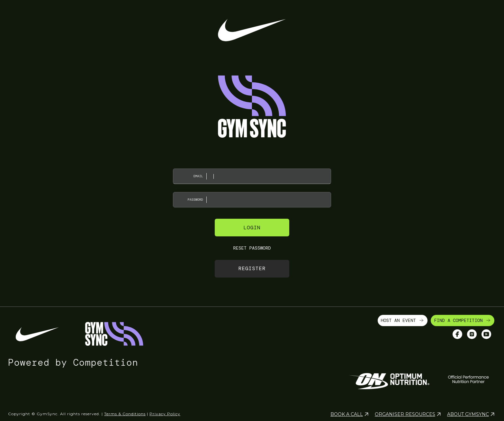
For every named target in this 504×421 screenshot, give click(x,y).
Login (252, 228)
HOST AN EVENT (403, 320)
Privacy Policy (165, 414)
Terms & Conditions (125, 414)
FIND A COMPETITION (463, 320)
